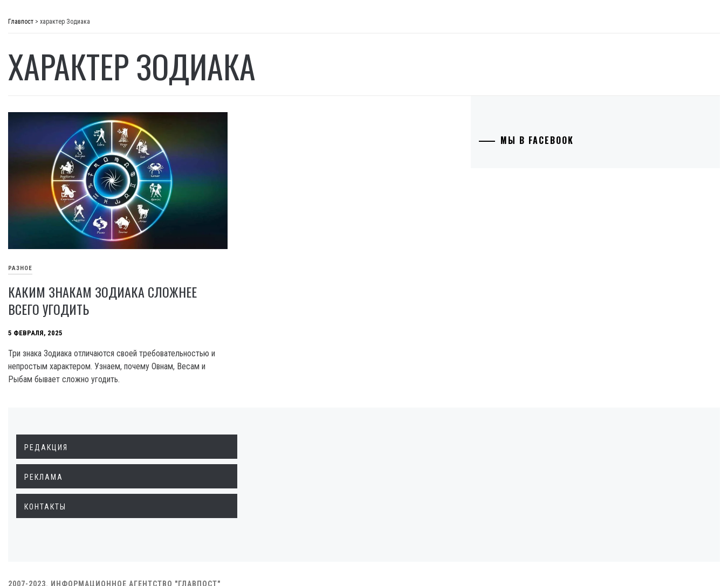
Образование (67, 178)
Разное (55, 273)
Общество (61, 130)
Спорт (53, 297)
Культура (59, 225)
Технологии (65, 202)
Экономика (64, 107)
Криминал (62, 154)
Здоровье (61, 249)
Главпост (92, 27)
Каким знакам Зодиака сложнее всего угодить (238, 267)
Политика (61, 83)
